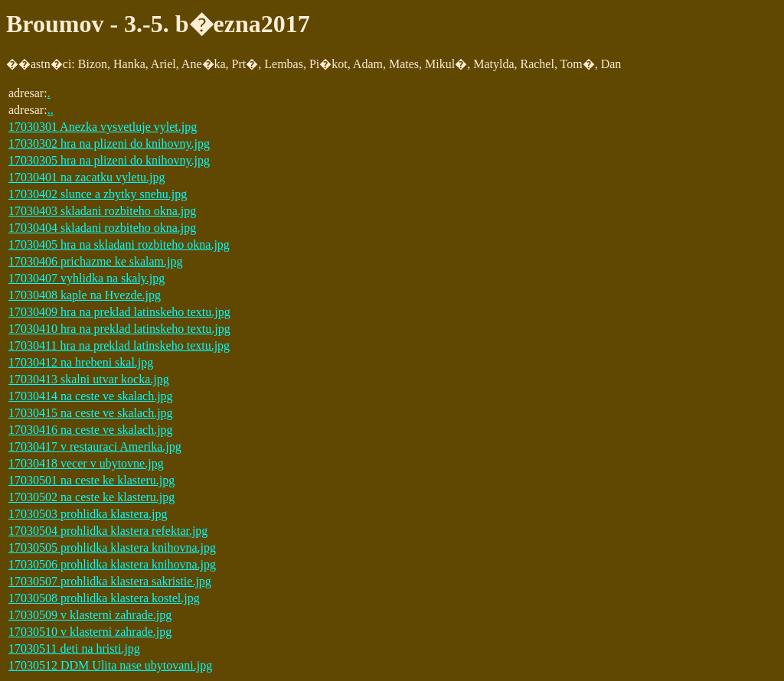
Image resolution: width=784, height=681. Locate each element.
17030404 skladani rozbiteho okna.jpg (102, 228)
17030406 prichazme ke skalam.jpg (96, 261)
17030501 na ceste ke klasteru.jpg (91, 480)
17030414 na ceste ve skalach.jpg (91, 396)
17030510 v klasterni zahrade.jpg (90, 632)
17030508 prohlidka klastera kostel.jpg (104, 598)
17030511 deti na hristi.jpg (74, 648)
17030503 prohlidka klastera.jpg (88, 514)
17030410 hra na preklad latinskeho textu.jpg (119, 329)
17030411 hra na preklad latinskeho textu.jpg (119, 345)
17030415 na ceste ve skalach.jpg (91, 413)
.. (51, 110)
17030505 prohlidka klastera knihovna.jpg (112, 547)
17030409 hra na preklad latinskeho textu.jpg (119, 312)
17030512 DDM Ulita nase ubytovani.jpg (110, 665)
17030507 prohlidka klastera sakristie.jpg (110, 581)
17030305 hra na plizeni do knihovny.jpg (109, 160)
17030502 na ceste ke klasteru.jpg (91, 497)
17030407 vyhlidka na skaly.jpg (87, 278)
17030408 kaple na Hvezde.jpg (85, 295)
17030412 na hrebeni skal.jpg (81, 362)
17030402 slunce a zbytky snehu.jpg (98, 194)
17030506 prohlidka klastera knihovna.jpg (112, 564)
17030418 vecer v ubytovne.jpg (86, 463)
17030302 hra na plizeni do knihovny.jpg (109, 143)
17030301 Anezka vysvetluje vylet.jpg (103, 127)
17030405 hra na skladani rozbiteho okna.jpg (119, 244)
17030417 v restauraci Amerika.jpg (95, 446)
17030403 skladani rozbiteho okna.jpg (102, 211)
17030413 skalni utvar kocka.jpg (89, 379)
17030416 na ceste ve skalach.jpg (91, 430)
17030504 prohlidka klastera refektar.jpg (108, 531)
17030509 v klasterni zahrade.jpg (90, 615)
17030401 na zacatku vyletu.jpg (87, 177)
